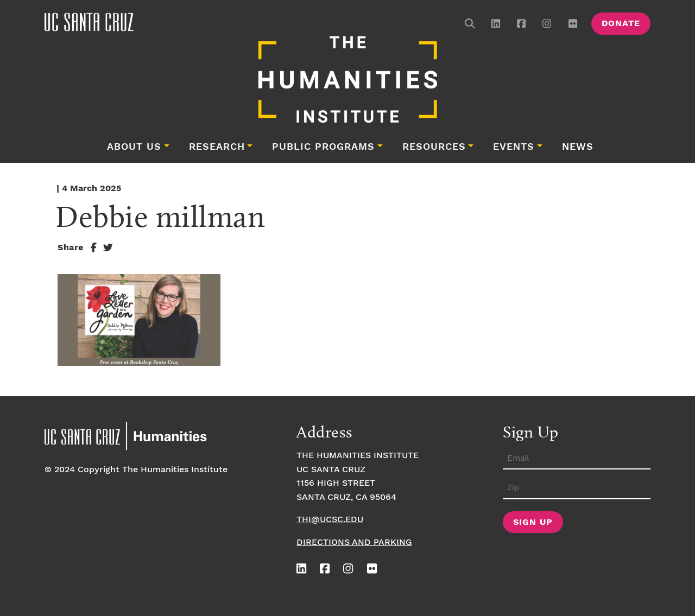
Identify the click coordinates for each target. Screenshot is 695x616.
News (578, 147)
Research (217, 147)
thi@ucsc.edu (330, 520)
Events (514, 147)
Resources (434, 147)
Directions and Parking (354, 542)
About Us (134, 147)
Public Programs (323, 147)
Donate (621, 24)
